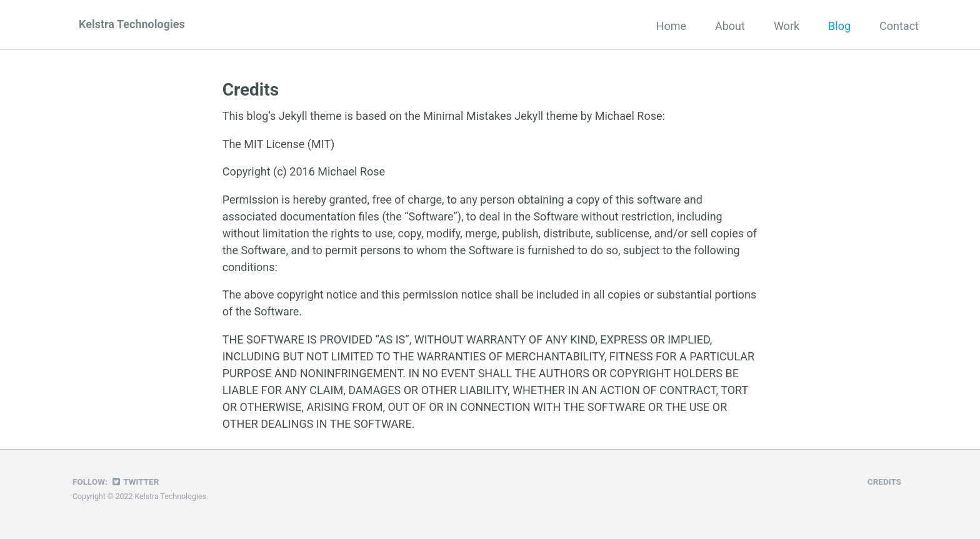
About (730, 26)
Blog (839, 26)
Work (787, 26)
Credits (884, 482)
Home (671, 26)
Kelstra (132, 24)
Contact (899, 26)
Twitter (135, 482)
